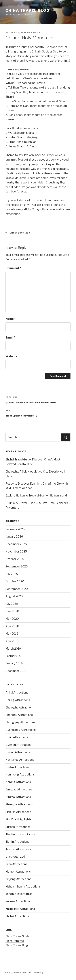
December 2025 (16, 544)
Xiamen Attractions (18, 872)
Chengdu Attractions (19, 715)
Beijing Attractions (18, 700)
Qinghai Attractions (18, 797)
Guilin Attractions (17, 737)
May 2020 (12, 619)
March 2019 (13, 649)
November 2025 (16, 552)
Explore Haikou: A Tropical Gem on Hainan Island (36, 495)
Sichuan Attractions (18, 812)
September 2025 (17, 566)
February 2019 (15, 656)
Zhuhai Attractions (17, 916)
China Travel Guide (17, 936)
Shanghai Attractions (19, 804)
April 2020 (12, 626)
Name (11, 319)
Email (10, 338)
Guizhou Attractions (18, 745)
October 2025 (15, 559)
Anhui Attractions (17, 693)
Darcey (36, 33)
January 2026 (14, 537)
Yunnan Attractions (18, 901)
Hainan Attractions (18, 752)
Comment (13, 268)
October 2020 (15, 581)
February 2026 (15, 529)
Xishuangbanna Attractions (23, 887)
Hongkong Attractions (20, 774)
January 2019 (14, 663)
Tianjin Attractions (17, 842)
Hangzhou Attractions (20, 760)
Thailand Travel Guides (20, 834)
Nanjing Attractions (18, 782)
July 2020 (12, 604)
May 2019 (12, 634)
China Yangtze (15, 941)
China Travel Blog (28, 10)
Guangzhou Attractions (21, 730)
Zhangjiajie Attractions (20, 909)
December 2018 (16, 671)
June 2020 (12, 611)
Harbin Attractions (17, 767)
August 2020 (14, 596)
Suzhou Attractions (18, 827)
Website (11, 356)
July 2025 (12, 574)
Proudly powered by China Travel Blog (24, 972)
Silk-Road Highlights (18, 819)
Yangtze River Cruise (19, 894)
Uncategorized (20, 233)
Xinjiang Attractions (18, 879)
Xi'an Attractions (16, 864)
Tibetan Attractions (18, 849)
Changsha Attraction (19, 707)
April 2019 (12, 641)
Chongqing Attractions (20, 722)
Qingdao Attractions (19, 789)
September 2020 (17, 589)
